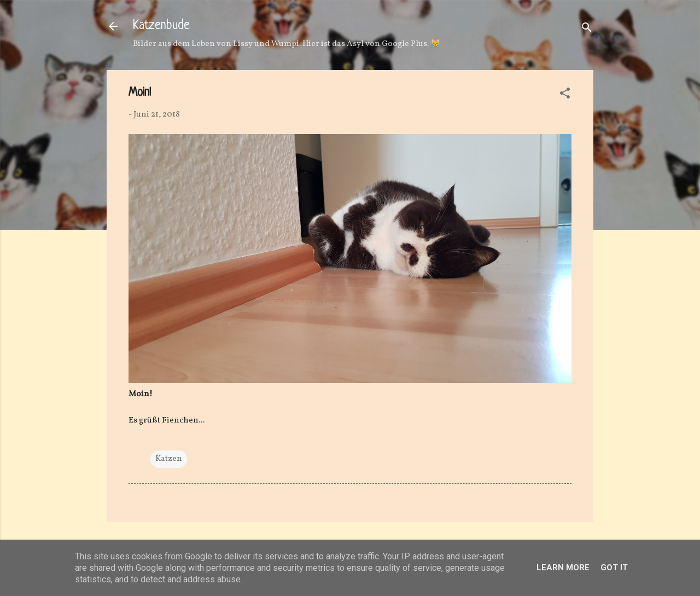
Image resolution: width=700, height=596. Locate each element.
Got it (614, 568)
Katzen (169, 459)
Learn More (563, 568)
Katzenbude (161, 26)
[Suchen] (587, 30)
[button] (565, 96)
